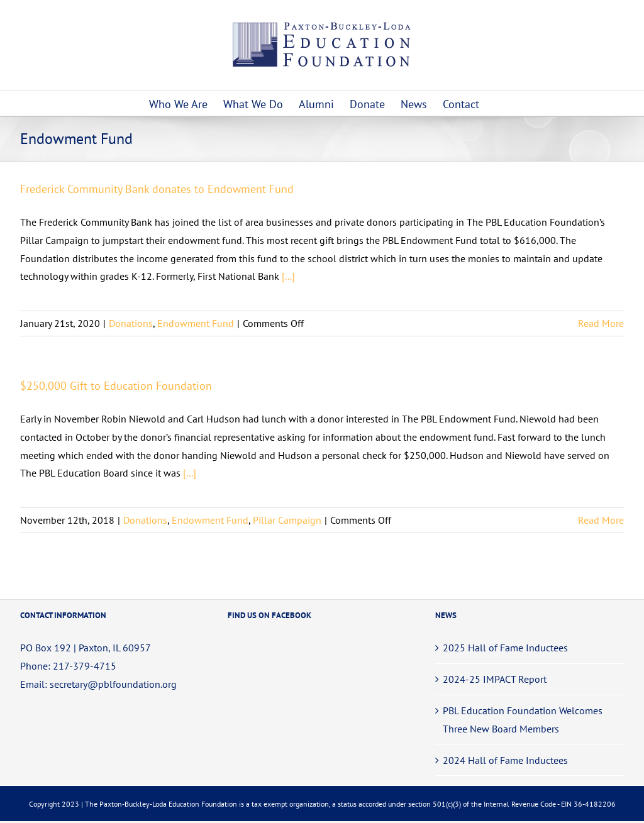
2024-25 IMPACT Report (495, 679)
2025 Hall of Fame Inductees (505, 648)
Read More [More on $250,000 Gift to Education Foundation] (601, 520)
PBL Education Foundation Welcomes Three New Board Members (523, 720)
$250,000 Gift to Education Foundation (116, 386)
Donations (131, 323)
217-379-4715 (85, 666)
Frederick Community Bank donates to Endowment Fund (157, 189)
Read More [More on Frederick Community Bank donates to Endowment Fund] (601, 323)
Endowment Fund (196, 323)
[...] (288, 276)
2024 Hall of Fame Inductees (505, 760)
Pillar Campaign (287, 520)
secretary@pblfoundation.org (113, 684)
